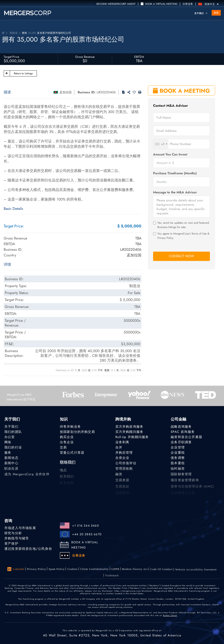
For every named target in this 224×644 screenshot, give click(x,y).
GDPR (115, 570)
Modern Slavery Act (135, 570)
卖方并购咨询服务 (129, 427)
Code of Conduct (161, 571)
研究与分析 (13, 533)
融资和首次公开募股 (186, 437)
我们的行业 (13, 447)
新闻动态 (11, 458)
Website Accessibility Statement (196, 572)
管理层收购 (124, 471)
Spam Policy (57, 569)
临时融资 (178, 471)
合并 (119, 447)
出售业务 (188, 4)
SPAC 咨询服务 (183, 432)
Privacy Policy (37, 569)
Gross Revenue (85, 57)
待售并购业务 (70, 427)
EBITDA (139, 57)
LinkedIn (16, 569)
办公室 (10, 437)
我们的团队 (13, 432)
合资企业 (122, 458)
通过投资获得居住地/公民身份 (28, 549)
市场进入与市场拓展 (20, 528)
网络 (8, 442)
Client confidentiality (94, 569)
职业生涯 (11, 471)
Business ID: (87, 92)
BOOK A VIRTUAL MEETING (85, 545)
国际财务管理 (181, 477)
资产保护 (11, 544)
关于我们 (201, 13)
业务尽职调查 (181, 442)
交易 (63, 447)
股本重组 (178, 464)
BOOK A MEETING (181, 91)
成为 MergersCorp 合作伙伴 (27, 477)
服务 (8, 453)
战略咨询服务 (181, 427)
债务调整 (178, 458)
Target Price (11, 57)
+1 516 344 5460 (86, 526)
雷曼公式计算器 (72, 453)
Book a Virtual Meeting (159, 4)
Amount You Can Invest (170, 155)
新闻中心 (11, 464)
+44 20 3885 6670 (87, 534)
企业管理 (178, 447)
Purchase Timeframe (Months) (175, 173)
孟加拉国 (65, 92)
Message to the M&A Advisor (175, 192)
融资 (119, 477)
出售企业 (67, 442)
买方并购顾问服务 (129, 432)
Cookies (72, 569)
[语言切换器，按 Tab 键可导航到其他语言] (209, 4)
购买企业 (67, 437)
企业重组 (178, 453)
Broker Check (170, 615)
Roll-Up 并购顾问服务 (132, 437)
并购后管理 (124, 453)
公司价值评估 (126, 464)
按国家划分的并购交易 (77, 432)
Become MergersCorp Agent (116, 4)
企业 (216, 13)
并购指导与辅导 (17, 538)
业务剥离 (122, 442)
